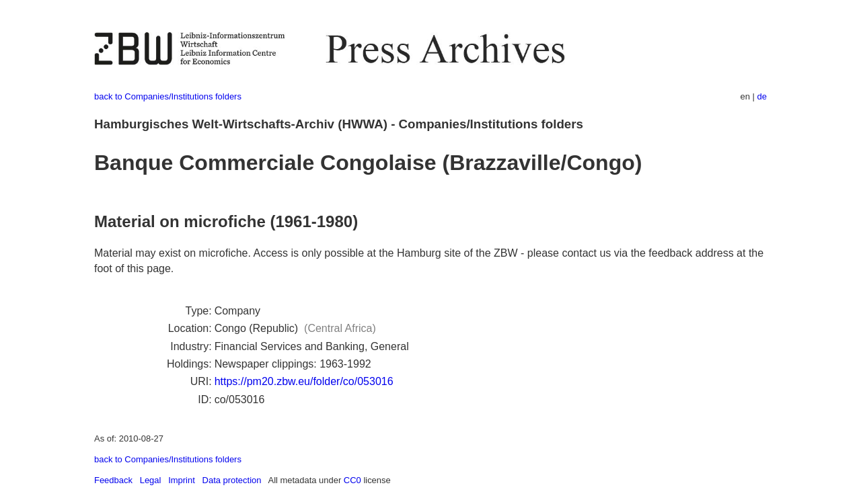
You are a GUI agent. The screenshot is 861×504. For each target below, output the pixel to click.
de (762, 96)
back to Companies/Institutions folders (168, 96)
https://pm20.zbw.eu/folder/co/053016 (304, 381)
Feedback (113, 480)
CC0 (352, 480)
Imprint (182, 480)
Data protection (232, 480)
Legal (151, 480)
